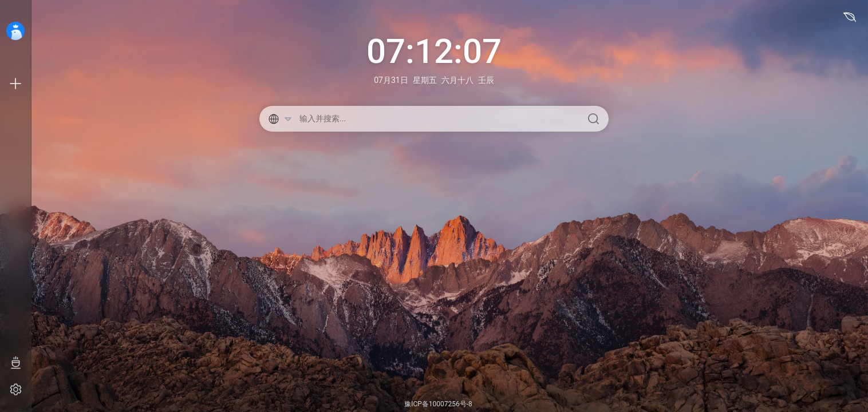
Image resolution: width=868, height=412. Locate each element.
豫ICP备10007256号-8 (438, 404)
